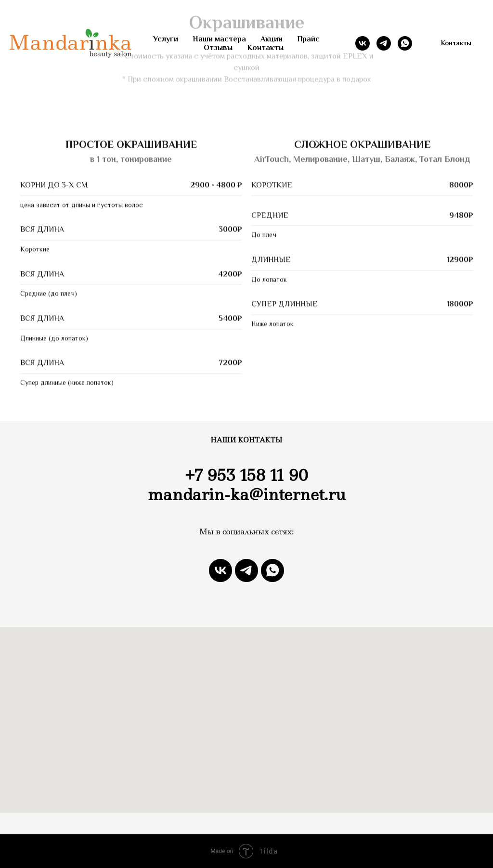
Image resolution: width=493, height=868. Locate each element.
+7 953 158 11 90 (246, 475)
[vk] (363, 43)
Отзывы (218, 48)
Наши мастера (219, 39)
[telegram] (384, 43)
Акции (272, 39)
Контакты (265, 48)
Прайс (308, 39)
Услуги (166, 39)
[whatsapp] (405, 43)
